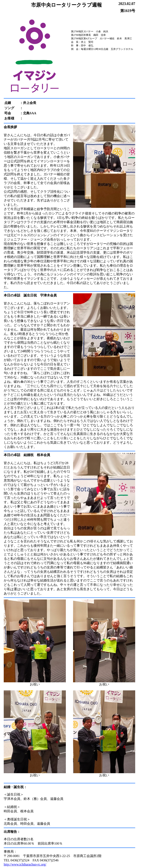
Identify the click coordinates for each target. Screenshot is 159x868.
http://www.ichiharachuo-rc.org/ (25, 864)
